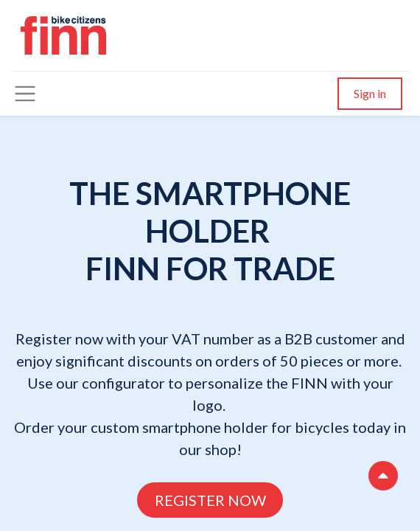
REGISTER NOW (210, 500)
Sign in (370, 93)
